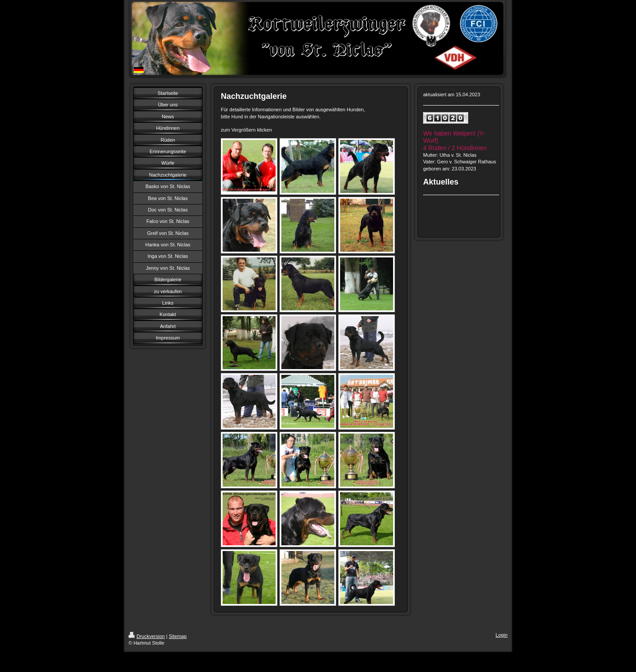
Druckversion (147, 636)
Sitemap (178, 636)
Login (502, 635)
